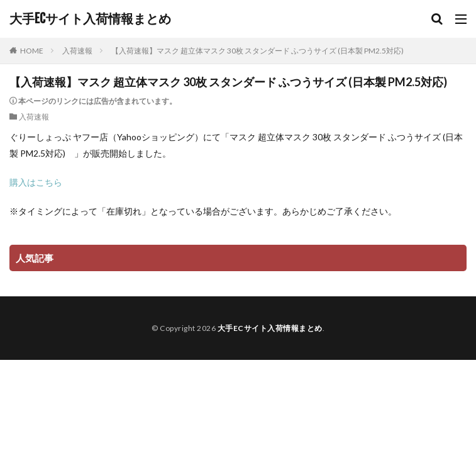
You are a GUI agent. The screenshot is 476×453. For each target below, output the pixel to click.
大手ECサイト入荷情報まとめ (90, 19)
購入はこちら (36, 182)
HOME (32, 51)
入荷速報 (77, 51)
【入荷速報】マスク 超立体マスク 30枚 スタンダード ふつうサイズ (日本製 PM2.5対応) (261, 51)
